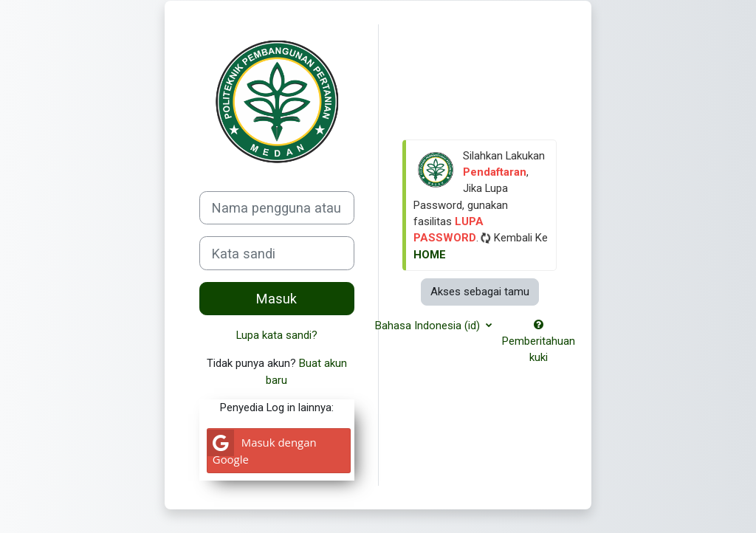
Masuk (276, 299)
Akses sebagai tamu (480, 292)
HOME (430, 255)
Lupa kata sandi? (277, 335)
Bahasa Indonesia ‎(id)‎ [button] (429, 326)
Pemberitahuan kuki (539, 342)
